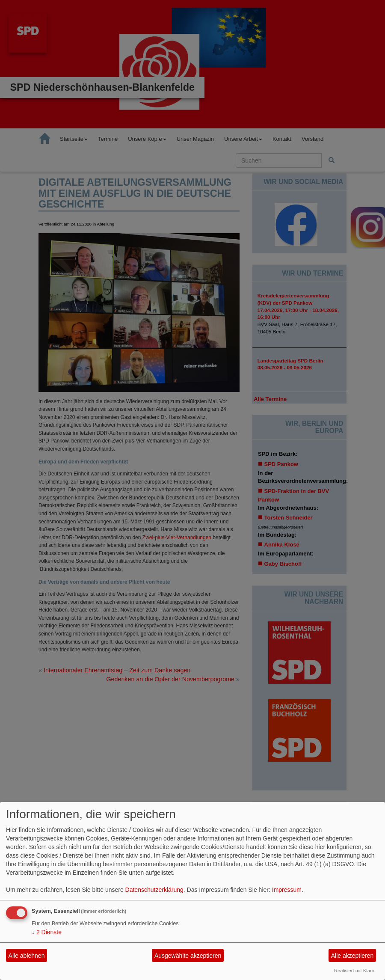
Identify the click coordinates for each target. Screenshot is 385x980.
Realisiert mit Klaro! (355, 971)
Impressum (287, 890)
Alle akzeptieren (352, 956)
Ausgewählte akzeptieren (188, 956)
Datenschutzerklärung (154, 890)
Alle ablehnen (27, 956)
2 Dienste (47, 932)
